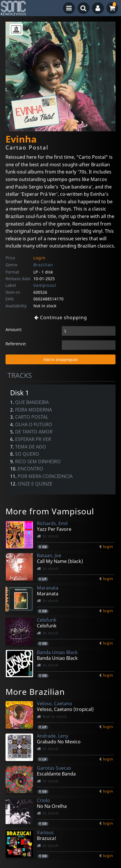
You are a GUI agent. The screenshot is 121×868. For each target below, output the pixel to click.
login (108, 546)
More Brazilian (35, 692)
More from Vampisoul (50, 511)
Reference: (16, 344)
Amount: (14, 329)
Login (39, 258)
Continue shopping (61, 317)
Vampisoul (45, 285)
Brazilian (43, 265)
